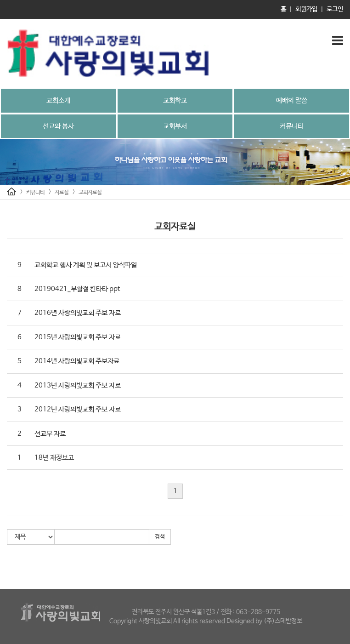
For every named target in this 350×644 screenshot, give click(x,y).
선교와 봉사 (58, 126)
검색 (160, 537)
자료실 (62, 193)
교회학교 (175, 100)
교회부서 (175, 126)
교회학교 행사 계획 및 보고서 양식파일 (86, 265)
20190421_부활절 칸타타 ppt (77, 289)
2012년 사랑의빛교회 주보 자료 (78, 409)
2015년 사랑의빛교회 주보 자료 (78, 337)
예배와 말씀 (292, 100)
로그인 (335, 9)
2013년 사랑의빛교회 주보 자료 (78, 385)
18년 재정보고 (54, 458)
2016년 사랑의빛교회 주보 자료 (78, 313)
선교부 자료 (50, 434)
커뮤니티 (292, 126)
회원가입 (306, 9)
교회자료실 (90, 193)
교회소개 (58, 100)
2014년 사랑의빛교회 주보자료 (77, 361)
